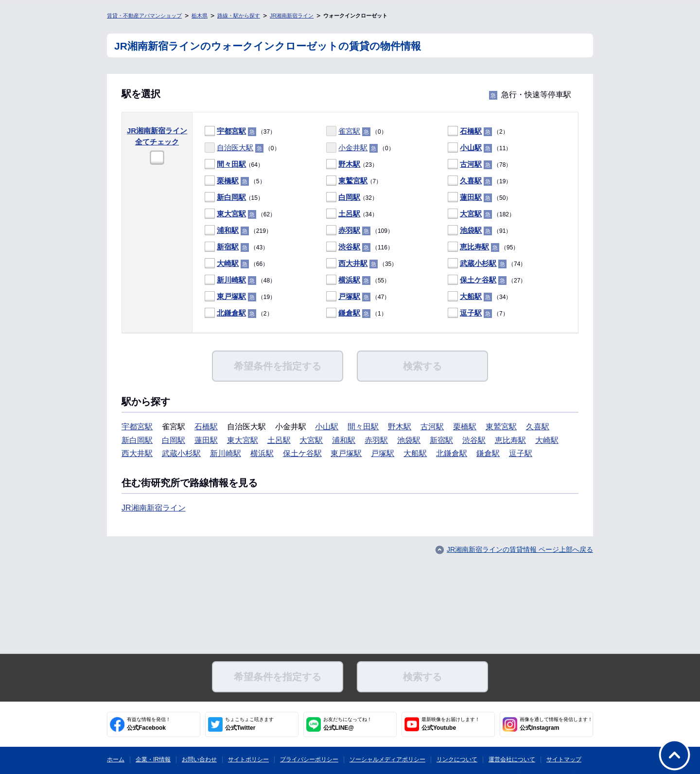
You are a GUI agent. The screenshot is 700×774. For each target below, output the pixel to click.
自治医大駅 (235, 148)
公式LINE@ (348, 724)
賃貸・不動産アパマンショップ (144, 16)
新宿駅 (228, 247)
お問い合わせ (199, 759)
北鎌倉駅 (231, 313)
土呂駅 (349, 214)
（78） (480, 165)
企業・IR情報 (153, 759)
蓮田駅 (471, 197)
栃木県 (200, 16)
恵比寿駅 (474, 247)
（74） (487, 264)
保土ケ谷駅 (478, 280)
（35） (362, 264)
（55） (358, 280)
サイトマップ (564, 759)
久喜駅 (471, 181)
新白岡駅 (231, 197)
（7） (354, 181)
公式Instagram (556, 724)
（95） (483, 247)
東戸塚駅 (231, 296)
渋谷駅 (349, 247)
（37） (240, 132)
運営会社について (512, 759)
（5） (235, 181)
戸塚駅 (349, 296)
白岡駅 (349, 197)
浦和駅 (228, 230)
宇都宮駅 (231, 131)
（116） (360, 247)
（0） (356, 132)
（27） (487, 280)
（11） (480, 148)
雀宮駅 (349, 131)
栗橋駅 (228, 181)
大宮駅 (471, 214)
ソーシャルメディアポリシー (387, 759)
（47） (358, 297)
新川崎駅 (231, 280)
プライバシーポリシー (309, 759)
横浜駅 (349, 280)
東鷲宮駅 (353, 181)
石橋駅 (471, 131)
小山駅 (471, 148)
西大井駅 (353, 263)
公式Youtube (451, 724)
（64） (234, 165)
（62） (240, 214)
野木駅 (349, 164)
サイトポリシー (248, 759)
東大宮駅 (231, 214)
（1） (356, 313)
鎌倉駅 (349, 313)
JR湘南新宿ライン (292, 16)
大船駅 (471, 296)
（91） (480, 231)
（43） (236, 247)
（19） (480, 181)
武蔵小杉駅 (478, 263)
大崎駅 (228, 263)
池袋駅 (471, 230)
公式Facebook (149, 724)
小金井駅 (353, 148)
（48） (240, 280)
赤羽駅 (349, 230)
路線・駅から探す (239, 16)
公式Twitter (249, 724)
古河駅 (471, 164)
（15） (234, 198)
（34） (352, 214)
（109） (360, 231)
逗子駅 (471, 313)
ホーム (116, 759)
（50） (480, 198)
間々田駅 (231, 164)
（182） (481, 214)
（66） (236, 264)
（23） (352, 165)
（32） (352, 198)
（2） (478, 132)
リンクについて (457, 759)
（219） (238, 231)
